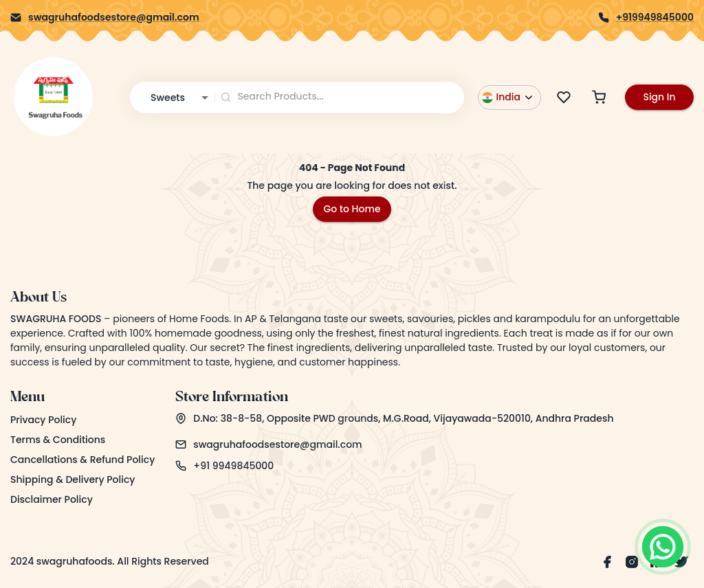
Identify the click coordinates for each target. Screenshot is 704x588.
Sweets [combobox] (168, 98)
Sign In (659, 97)
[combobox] (340, 97)
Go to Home (352, 209)
